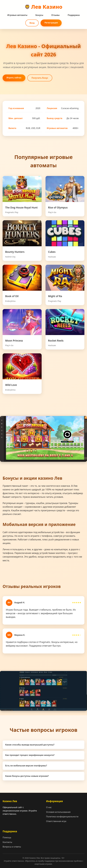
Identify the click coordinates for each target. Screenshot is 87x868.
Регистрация (51, 23)
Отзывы (55, 15)
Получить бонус (40, 78)
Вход (32, 23)
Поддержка (74, 15)
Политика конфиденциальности (62, 817)
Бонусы (39, 15)
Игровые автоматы (17, 15)
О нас (49, 807)
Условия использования (58, 812)
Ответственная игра (56, 821)
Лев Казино (47, 7)
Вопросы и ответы (12, 847)
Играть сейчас (14, 78)
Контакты (7, 842)
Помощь (7, 837)
